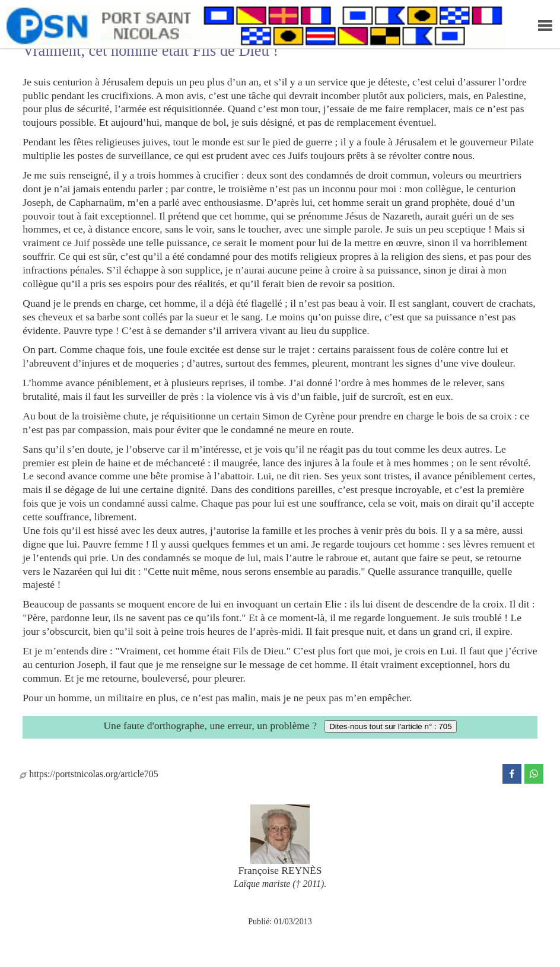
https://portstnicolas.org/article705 (89, 774)
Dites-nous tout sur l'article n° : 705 (390, 726)
